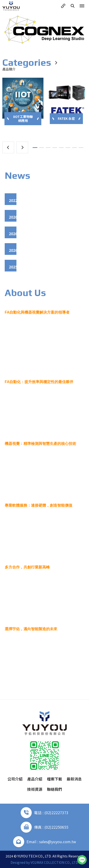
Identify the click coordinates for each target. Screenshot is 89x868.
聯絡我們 (54, 789)
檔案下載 (54, 779)
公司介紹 (15, 779)
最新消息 (74, 779)
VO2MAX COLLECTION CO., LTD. (55, 862)
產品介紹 (35, 779)
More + (44, 680)
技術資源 (35, 789)
